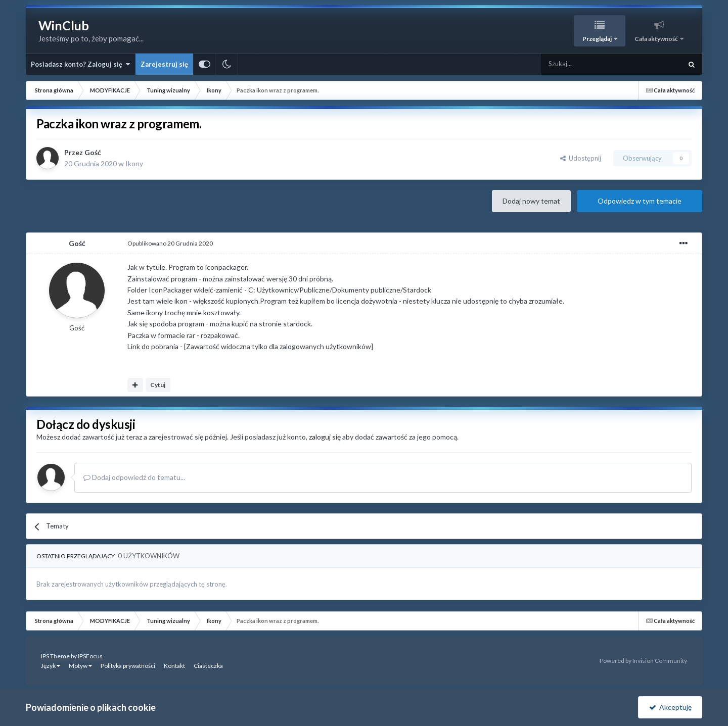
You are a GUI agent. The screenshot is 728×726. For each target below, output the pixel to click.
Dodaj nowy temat (531, 201)
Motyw (80, 666)
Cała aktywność (657, 39)
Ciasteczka (208, 666)
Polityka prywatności (128, 666)
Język (51, 666)
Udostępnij (581, 158)
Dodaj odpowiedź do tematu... (134, 477)
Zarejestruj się (164, 64)
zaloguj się (325, 437)
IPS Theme (55, 656)
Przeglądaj (598, 39)
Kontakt (174, 666)
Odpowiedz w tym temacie (640, 201)
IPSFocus (90, 656)
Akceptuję (670, 707)
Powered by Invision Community (643, 661)
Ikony (134, 163)
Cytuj (158, 385)
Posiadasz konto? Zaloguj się (80, 64)
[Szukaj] (587, 64)
